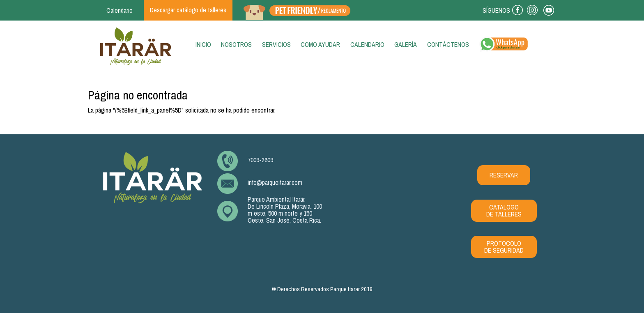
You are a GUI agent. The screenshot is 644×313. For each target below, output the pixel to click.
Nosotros (236, 45)
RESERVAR (504, 175)
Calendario (367, 45)
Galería (406, 45)
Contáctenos (448, 45)
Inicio (205, 45)
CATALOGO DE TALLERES (504, 211)
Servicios (276, 45)
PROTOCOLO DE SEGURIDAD (504, 247)
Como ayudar (320, 45)
